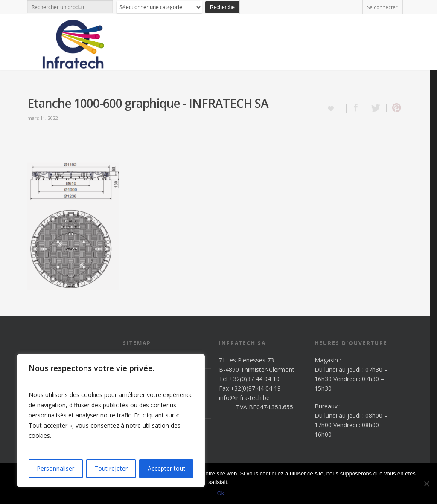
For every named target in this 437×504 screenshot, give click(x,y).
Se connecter (382, 7)
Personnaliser (55, 468)
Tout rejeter (111, 468)
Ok (221, 493)
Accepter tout (166, 468)
